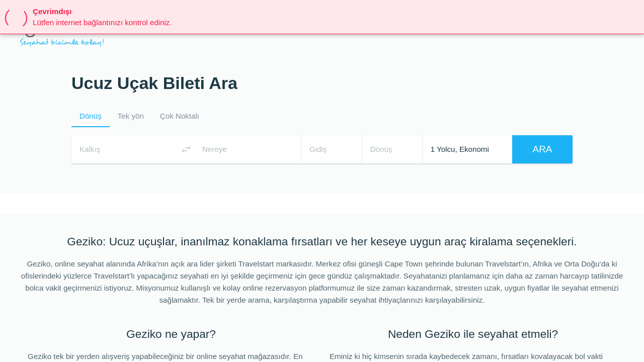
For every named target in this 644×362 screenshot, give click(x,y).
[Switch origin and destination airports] (186, 149)
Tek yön (131, 116)
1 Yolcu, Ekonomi (460, 149)
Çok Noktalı (180, 116)
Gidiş (318, 149)
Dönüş (91, 116)
